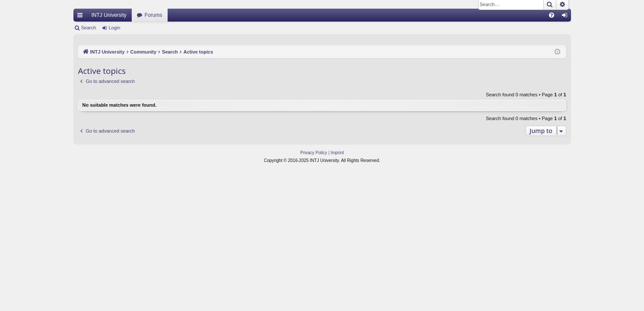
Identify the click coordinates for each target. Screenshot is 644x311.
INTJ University (109, 15)
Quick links (82, 17)
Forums (154, 15)
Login (114, 28)
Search (89, 28)
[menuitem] (552, 15)
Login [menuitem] (566, 17)
